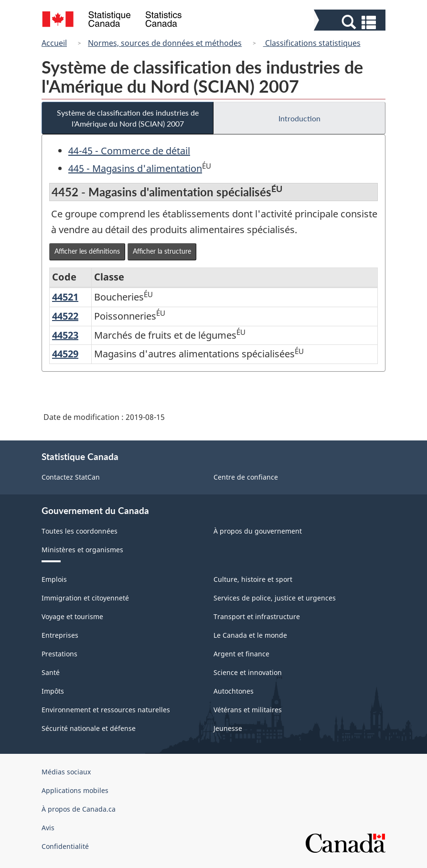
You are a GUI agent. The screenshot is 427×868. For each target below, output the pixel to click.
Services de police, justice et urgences (275, 598)
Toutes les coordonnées (80, 531)
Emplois (54, 579)
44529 (65, 354)
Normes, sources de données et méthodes (165, 43)
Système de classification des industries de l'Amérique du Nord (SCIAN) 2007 (128, 118)
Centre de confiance (246, 477)
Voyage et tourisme (72, 616)
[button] (351, 22)
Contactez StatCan (71, 477)
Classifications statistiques (312, 43)
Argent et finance (241, 654)
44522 (65, 316)
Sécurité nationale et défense (89, 728)
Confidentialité (65, 846)
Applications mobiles (75, 790)
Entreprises (60, 635)
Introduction (299, 118)
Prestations (59, 654)
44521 (65, 297)
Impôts (53, 691)
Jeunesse (228, 728)
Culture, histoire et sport (253, 579)
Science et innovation (248, 672)
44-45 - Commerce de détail (129, 151)
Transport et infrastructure (257, 616)
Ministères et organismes (82, 550)
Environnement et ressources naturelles (106, 710)
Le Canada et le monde (250, 635)
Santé (51, 672)
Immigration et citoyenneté (85, 598)
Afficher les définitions (87, 251)
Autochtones (234, 691)
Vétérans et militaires (248, 710)
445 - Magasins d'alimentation (135, 168)
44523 (65, 335)
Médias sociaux (66, 772)
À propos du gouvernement (258, 531)
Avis (48, 828)
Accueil (54, 43)
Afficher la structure (162, 251)
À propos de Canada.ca (79, 809)
